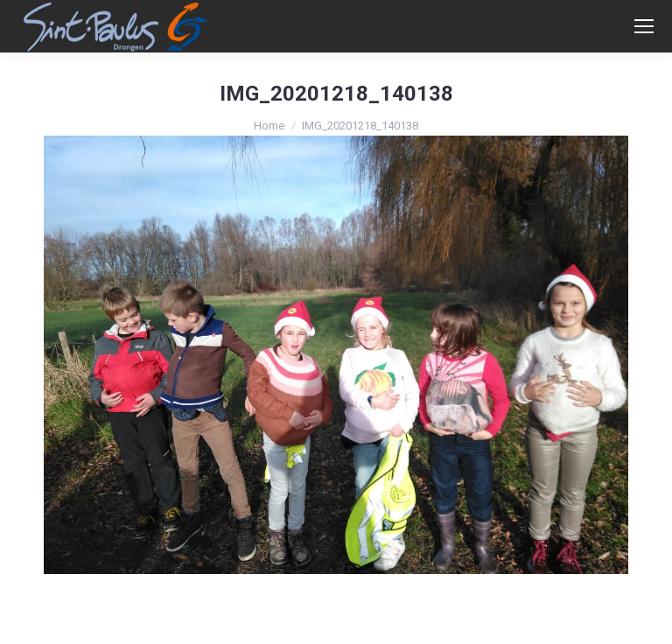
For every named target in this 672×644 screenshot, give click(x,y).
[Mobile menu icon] (644, 26)
